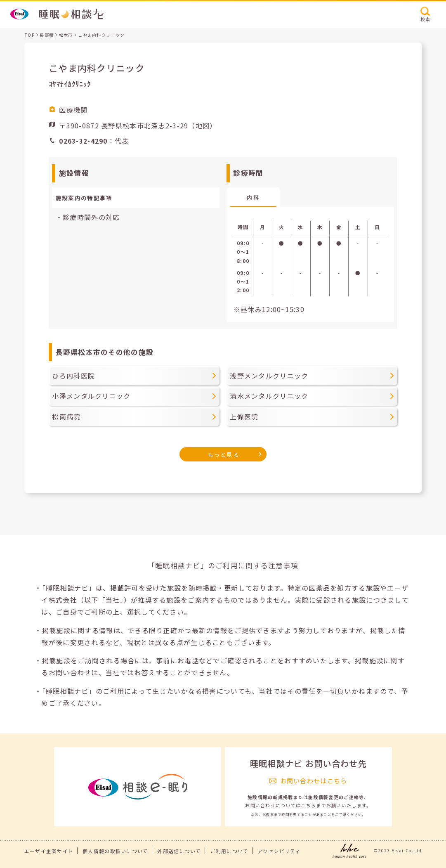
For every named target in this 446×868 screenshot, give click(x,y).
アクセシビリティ (279, 851)
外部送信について (179, 851)
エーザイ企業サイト (49, 851)
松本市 (66, 35)
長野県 (47, 35)
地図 (203, 125)
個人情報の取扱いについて (115, 851)
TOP (29, 35)
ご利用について (230, 851)
